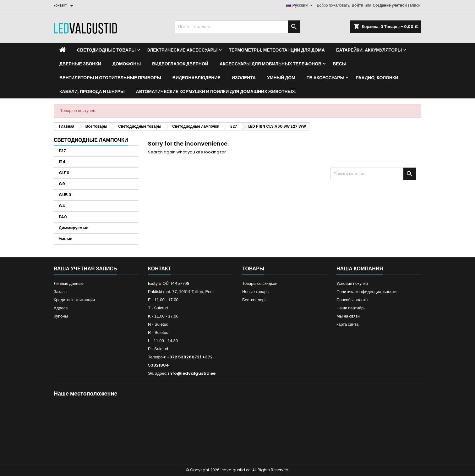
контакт (160, 269)
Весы (339, 64)
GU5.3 (65, 195)
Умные (66, 239)
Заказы (60, 292)
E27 (62, 151)
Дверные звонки (80, 64)
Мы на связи (348, 316)
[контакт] (65, 5)
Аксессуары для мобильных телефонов (270, 64)
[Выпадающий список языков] (300, 5)
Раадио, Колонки (377, 78)
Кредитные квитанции (74, 300)
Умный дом (281, 78)
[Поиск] (237, 27)
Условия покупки (352, 283)
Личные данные (69, 283)
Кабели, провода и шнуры (92, 91)
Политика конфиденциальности (366, 292)
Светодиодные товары (106, 50)
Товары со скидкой (260, 283)
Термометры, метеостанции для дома (277, 50)
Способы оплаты (352, 300)
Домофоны (127, 64)
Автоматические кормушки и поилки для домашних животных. (216, 91)
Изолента (244, 78)
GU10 (64, 173)
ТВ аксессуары (325, 78)
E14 (62, 162)
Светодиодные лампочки (91, 140)
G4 (62, 206)
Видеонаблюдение (197, 78)
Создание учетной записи (397, 5)
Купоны (61, 316)
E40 (63, 217)
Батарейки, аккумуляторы (369, 50)
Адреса (61, 308)
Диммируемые (74, 228)
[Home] (63, 50)
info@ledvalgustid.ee (192, 373)
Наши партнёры (351, 308)
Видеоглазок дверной (180, 64)
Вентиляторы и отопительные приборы (110, 78)
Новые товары (256, 292)
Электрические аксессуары (182, 50)
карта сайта (347, 324)
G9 (62, 184)
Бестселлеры (255, 300)
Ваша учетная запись (85, 269)
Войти (357, 5)
